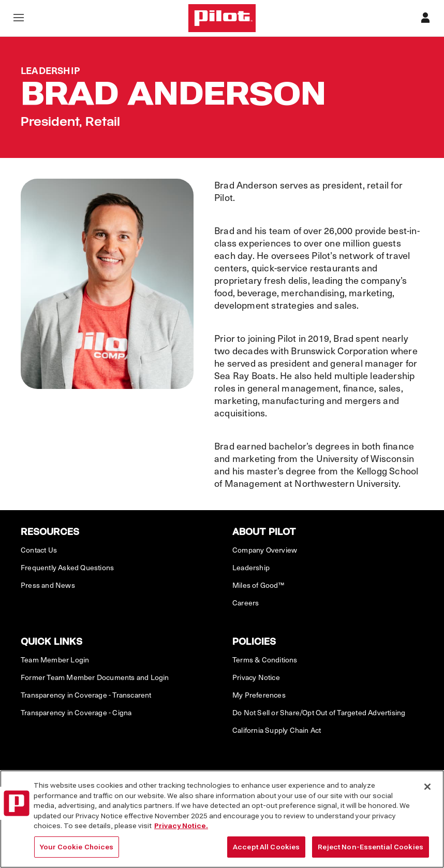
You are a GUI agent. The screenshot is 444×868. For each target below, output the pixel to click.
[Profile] (425, 18)
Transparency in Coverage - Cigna (76, 713)
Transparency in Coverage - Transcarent (86, 695)
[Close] (427, 792)
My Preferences (259, 695)
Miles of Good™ (258, 585)
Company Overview (265, 550)
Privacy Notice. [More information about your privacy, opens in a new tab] (181, 831)
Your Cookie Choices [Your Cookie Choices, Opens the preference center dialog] (77, 852)
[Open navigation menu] (19, 18)
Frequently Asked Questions (67, 568)
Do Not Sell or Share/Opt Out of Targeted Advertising (319, 713)
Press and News (48, 585)
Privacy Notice (256, 677)
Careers (246, 603)
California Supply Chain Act (277, 730)
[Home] (222, 18)
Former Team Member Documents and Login (95, 677)
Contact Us (39, 550)
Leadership (251, 568)
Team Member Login (55, 660)
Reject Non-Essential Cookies (371, 852)
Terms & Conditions (265, 660)
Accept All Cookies (266, 852)
